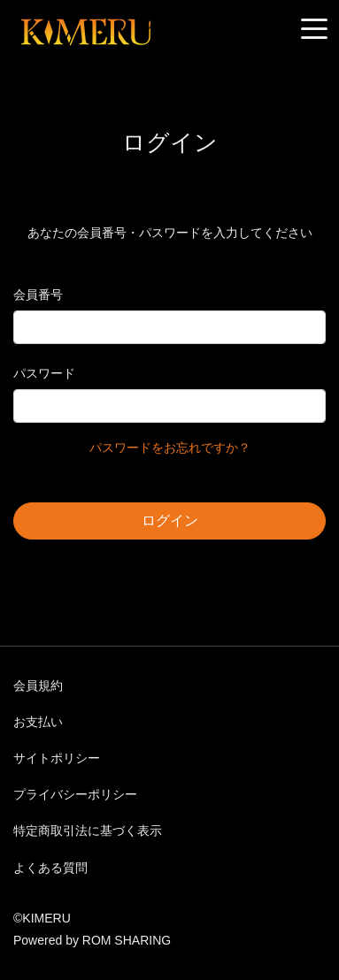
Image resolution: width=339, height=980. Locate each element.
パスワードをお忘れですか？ (170, 448)
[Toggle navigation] (314, 30)
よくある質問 (50, 868)
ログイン (170, 521)
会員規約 (38, 685)
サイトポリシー (57, 758)
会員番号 (38, 295)
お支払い (38, 722)
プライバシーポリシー (75, 794)
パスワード (44, 373)
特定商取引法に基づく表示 (88, 831)
